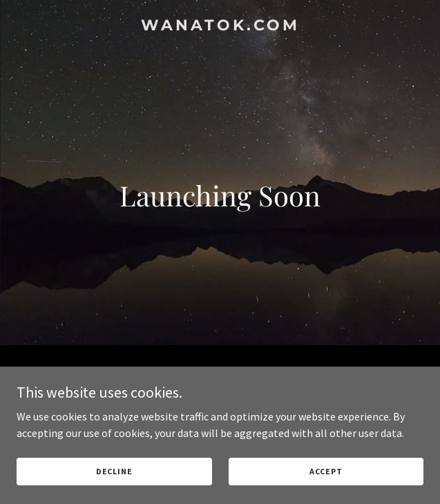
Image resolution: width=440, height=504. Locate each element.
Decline (114, 471)
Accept (326, 471)
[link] (220, 26)
